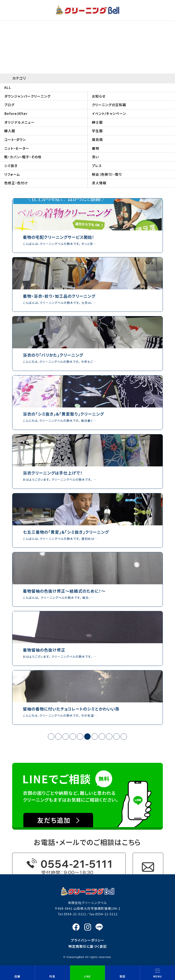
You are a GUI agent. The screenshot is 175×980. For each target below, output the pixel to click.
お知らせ (99, 96)
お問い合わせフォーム (148, 867)
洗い (95, 157)
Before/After (16, 114)
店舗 (17, 976)
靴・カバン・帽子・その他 (23, 157)
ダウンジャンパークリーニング (27, 96)
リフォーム (12, 174)
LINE (87, 976)
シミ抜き (11, 166)
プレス (97, 166)
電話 (122, 976)
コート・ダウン (15, 140)
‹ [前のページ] (58, 736)
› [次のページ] (116, 736)
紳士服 (97, 122)
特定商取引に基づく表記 (88, 946)
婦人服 (10, 131)
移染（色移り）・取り (107, 174)
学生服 (97, 131)
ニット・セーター (17, 148)
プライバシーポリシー (88, 940)
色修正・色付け (16, 183)
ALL (8, 87)
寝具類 (97, 140)
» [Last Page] (124, 736)
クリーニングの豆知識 (109, 105)
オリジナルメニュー (19, 122)
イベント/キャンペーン (109, 114)
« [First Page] (51, 736)
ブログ (9, 105)
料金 (52, 976)
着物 (96, 148)
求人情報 (99, 183)
